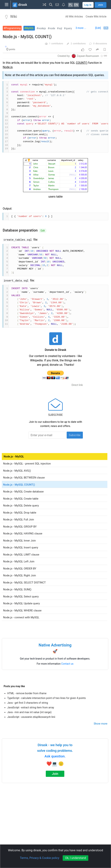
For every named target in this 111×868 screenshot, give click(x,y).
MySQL (30, 28)
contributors (57, 44)
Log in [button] (88, 5)
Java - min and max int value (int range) (29, 712)
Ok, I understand (75, 858)
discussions (101, 44)
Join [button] (101, 5)
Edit (43, 231)
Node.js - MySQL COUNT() (27, 37)
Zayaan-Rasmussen (88, 56)
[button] (44, 5)
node (52, 28)
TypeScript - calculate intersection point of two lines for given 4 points (47, 698)
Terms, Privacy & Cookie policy (40, 858)
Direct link (77, 385)
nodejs (42, 28)
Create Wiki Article (96, 17)
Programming (13, 28)
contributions (79, 44)
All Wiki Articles (74, 17)
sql (60, 28)
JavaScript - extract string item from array (31, 707)
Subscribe (75, 435)
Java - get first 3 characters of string (28, 703)
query (69, 28)
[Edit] (98, 28)
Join (55, 774)
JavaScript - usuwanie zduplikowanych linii (31, 717)
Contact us (67, 664)
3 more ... (81, 28)
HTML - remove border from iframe (27, 693)
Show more (101, 724)
